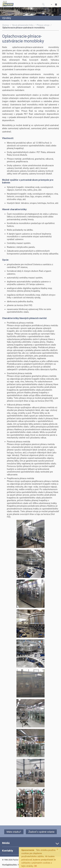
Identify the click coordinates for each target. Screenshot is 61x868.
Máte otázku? (14, 832)
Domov (6, 25)
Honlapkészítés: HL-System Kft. (17, 865)
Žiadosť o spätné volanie (41, 832)
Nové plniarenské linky (23, 25)
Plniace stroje (43, 25)
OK (35, 866)
